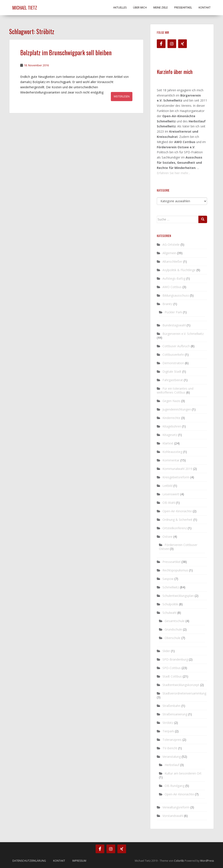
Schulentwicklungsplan (178, 596)
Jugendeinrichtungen (177, 409)
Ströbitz (168, 723)
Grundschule (173, 629)
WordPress (207, 861)
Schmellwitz (171, 587)
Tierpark (168, 731)
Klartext (168, 443)
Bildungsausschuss (176, 295)
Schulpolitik (170, 604)
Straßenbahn (171, 706)
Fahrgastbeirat (173, 380)
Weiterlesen (122, 96)
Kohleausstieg (172, 452)
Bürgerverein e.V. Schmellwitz (183, 334)
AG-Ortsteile (171, 245)
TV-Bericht (170, 748)
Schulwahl (169, 613)
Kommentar (171, 460)
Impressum (79, 861)
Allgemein (169, 253)
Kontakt (205, 8)
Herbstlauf (172, 765)
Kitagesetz (170, 435)
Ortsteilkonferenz (175, 528)
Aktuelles (120, 8)
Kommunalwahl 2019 (177, 469)
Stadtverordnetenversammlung (184, 693)
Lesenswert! (171, 494)
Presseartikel (183, 8)
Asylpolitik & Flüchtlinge (179, 270)
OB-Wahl (169, 503)
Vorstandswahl (173, 816)
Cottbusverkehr (173, 355)
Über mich (140, 8)
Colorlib (179, 861)
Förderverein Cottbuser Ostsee (178, 547)
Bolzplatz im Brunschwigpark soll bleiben (66, 53)
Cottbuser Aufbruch (176, 346)
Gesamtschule (175, 621)
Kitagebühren (172, 426)
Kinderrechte (171, 418)
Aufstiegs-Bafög (174, 278)
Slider (166, 651)
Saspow (168, 579)
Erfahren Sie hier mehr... (173, 173)
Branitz (167, 304)
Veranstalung (172, 757)
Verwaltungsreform (176, 807)
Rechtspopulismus (175, 570)
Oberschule (173, 638)
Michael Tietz (25, 8)
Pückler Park (173, 312)
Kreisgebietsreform (176, 477)
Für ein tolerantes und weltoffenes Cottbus (175, 390)
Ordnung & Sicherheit (177, 520)
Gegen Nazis (171, 401)
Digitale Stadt (172, 371)
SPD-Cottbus (172, 668)
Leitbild (167, 486)
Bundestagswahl (174, 325)
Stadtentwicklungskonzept (181, 685)
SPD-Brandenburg (175, 659)
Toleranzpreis (172, 740)
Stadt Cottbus (172, 676)
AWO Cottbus (172, 287)
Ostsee (167, 537)
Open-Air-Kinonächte (177, 511)
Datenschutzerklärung (29, 861)
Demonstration (173, 363)
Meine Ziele (160, 8)
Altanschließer (172, 261)
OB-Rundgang (175, 786)
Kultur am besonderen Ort (183, 773)
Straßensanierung (175, 714)
